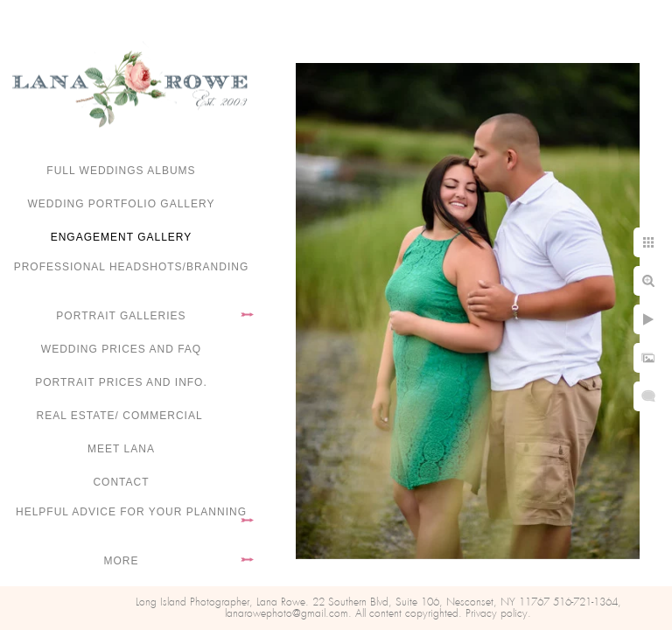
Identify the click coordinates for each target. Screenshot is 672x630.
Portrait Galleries (121, 316)
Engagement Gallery (122, 237)
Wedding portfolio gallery (122, 204)
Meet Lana (121, 449)
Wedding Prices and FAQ (121, 349)
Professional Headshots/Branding (132, 267)
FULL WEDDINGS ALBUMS (121, 171)
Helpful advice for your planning (131, 512)
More (122, 561)
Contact (121, 482)
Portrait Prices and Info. (121, 382)
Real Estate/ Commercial (121, 416)
